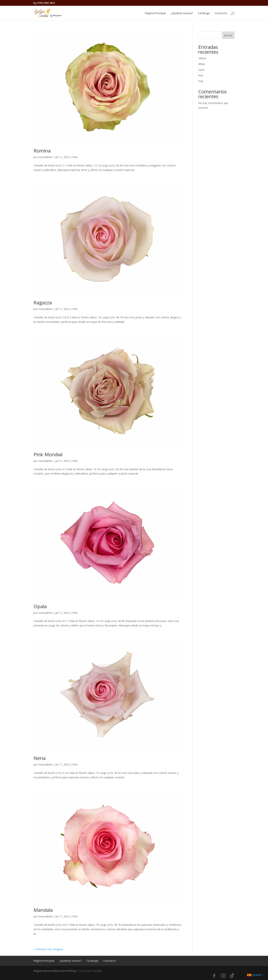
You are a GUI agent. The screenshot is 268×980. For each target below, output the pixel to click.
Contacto (221, 13)
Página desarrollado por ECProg (55, 971)
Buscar (228, 35)
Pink (75, 157)
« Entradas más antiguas (48, 949)
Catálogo (204, 13)
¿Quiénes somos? (182, 13)
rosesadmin (45, 157)
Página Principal (155, 13)
